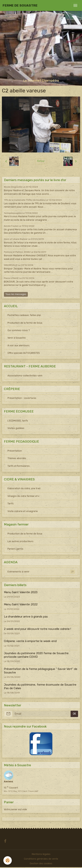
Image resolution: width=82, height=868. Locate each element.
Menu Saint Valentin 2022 (21, 604)
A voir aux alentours (18, 346)
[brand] (20, 5)
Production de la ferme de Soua (25, 323)
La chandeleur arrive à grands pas (26, 617)
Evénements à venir (41, 572)
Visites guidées (16, 428)
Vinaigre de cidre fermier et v (23, 496)
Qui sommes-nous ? (19, 330)
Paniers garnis (15, 549)
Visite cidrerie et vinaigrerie (23, 511)
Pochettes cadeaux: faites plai (24, 315)
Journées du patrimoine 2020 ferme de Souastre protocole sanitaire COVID (36, 655)
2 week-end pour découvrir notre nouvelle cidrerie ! (37, 629)
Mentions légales (41, 854)
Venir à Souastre (17, 338)
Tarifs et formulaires (19, 466)
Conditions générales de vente (41, 859)
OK (74, 714)
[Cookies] (8, 860)
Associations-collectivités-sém (25, 376)
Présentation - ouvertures (22, 398)
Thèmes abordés (17, 458)
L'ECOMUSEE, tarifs (18, 421)
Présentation (15, 451)
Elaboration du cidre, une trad (24, 488)
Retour (41, 161)
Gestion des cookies (41, 864)
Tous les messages (16, 294)
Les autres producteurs (20, 541)
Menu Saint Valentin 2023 (21, 592)
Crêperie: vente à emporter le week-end (30, 641)
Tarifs (11, 504)
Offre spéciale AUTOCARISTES (24, 353)
